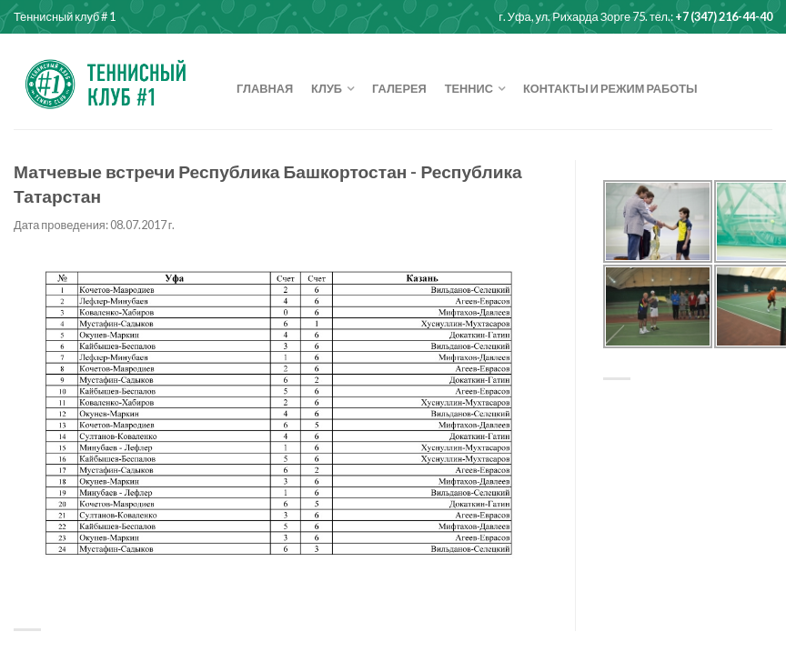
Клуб (327, 88)
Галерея (399, 88)
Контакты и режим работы (610, 88)
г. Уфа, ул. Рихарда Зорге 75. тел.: (635, 16)
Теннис (469, 88)
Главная (265, 88)
